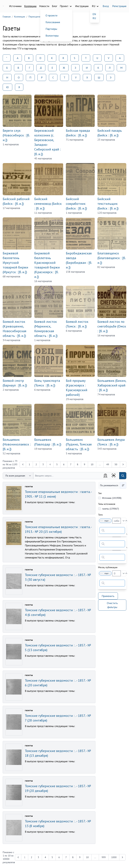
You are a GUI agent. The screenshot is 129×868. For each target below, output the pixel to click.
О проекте (51, 15)
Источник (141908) (112, 498)
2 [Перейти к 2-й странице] (36, 464)
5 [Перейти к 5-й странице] (57, 464)
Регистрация (119, 6)
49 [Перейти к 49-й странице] (108, 464)
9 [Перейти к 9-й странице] (84, 464)
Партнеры (51, 29)
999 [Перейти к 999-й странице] (104, 857)
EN (94, 14)
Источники (15, 6)
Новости (44, 6)
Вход (106, 6)
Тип (100, 493)
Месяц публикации (108, 567)
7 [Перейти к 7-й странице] (71, 464)
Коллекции (30, 6)
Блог (55, 6)
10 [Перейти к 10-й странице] (92, 464)
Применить (108, 596)
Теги (100, 515)
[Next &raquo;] (123, 464)
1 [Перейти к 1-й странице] (29, 464)
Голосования (53, 22)
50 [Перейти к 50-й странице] (116, 464)
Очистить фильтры (112, 605)
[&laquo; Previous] (23, 464)
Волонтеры (52, 36)
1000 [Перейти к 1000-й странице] (114, 857)
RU (94, 18)
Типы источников (107, 504)
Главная (7, 17)
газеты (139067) (111, 509)
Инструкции (82, 6)
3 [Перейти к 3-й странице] (43, 464)
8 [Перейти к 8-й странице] (78, 464)
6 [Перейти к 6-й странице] (64, 464)
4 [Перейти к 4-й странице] (45, 857)
